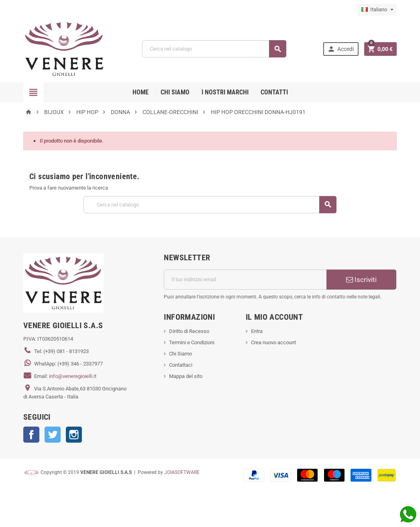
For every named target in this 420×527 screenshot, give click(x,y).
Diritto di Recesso (189, 331)
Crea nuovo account (273, 342)
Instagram (74, 435)
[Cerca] (214, 49)
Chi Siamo (180, 354)
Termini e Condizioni (192, 342)
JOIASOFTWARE (182, 472)
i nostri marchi (225, 92)
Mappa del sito (186, 376)
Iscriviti (361, 280)
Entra (257, 331)
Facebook (31, 435)
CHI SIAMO (175, 92)
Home (141, 92)
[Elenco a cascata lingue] (377, 10)
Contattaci (181, 365)
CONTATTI (274, 92)
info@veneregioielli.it (73, 376)
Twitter (53, 435)
